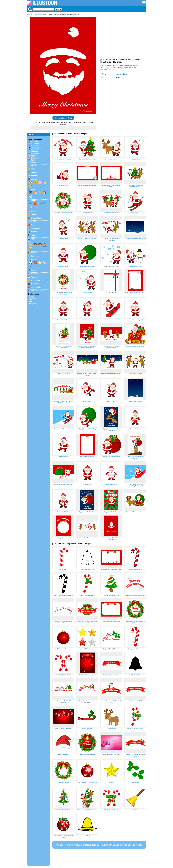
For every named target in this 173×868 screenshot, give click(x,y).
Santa (45, 14)
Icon (32, 287)
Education (35, 253)
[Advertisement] (123, 38)
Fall (33, 160)
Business (35, 274)
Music (33, 270)
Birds (33, 190)
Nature (33, 165)
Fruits (33, 225)
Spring (34, 156)
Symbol (39, 287)
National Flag (36, 291)
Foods (33, 215)
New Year (35, 154)
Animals (34, 179)
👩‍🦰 (45, 245)
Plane (33, 235)
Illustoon (30, 14)
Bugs (33, 211)
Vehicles (34, 232)
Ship (33, 239)
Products (34, 284)
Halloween (35, 145)
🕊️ (31, 196)
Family (31, 242)
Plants (33, 172)
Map (30, 300)
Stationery (35, 256)
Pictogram (33, 304)
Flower (33, 169)
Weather (34, 176)
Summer (35, 158)
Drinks (33, 222)
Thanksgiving (36, 148)
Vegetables (35, 228)
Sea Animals (36, 201)
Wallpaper (32, 298)
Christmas (38, 14)
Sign (30, 302)
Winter (34, 162)
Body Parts (35, 280)
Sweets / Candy (37, 218)
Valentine (35, 150)
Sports (33, 259)
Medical (34, 277)
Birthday (34, 152)
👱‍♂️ (31, 248)
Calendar (35, 141)
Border (31, 296)
